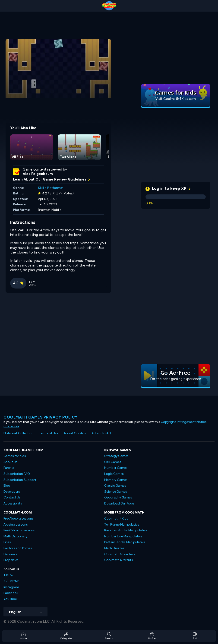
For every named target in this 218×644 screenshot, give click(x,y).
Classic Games (115, 486)
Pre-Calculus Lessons (19, 530)
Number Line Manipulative (123, 536)
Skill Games (113, 462)
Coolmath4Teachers (120, 554)
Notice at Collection (18, 433)
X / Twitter (11, 581)
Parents (9, 468)
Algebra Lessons (16, 525)
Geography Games (118, 497)
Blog (7, 486)
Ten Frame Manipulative (122, 525)
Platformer (55, 188)
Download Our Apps (119, 503)
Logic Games (114, 474)
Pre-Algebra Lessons (19, 519)
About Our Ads (75, 433)
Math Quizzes (114, 548)
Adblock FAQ (101, 433)
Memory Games (116, 480)
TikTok (8, 575)
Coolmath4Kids (116, 519)
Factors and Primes (18, 548)
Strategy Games (116, 456)
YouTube (10, 599)
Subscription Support (20, 480)
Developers (12, 492)
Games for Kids (15, 456)
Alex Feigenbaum (38, 174)
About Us (10, 462)
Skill (41, 188)
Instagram (11, 587)
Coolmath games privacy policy (41, 417)
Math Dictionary (15, 536)
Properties (11, 560)
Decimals (10, 554)
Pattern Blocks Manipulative (125, 542)
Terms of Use (49, 433)
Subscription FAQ (17, 474)
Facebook (11, 593)
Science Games (116, 492)
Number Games (116, 468)
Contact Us (12, 497)
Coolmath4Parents (119, 560)
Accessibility (13, 503)
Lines (7, 542)
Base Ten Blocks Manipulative (126, 530)
